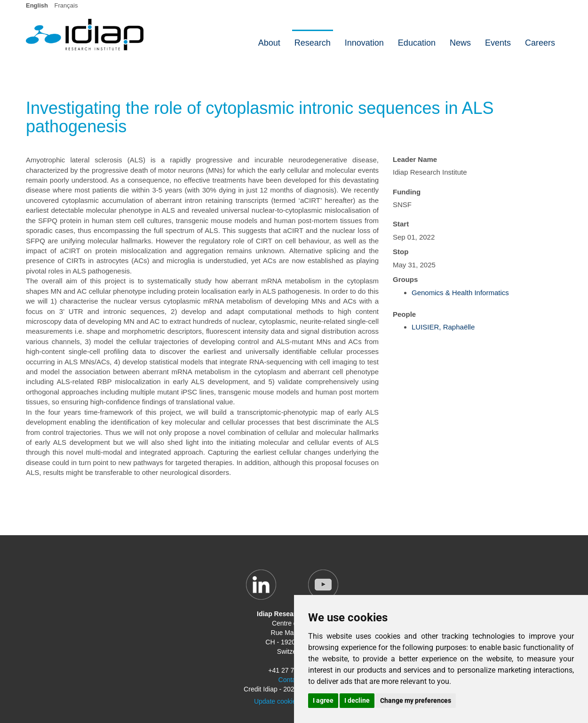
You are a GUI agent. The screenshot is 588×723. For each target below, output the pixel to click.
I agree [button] (323, 700)
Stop (401, 252)
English (37, 5)
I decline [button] (357, 700)
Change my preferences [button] (416, 700)
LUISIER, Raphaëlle (443, 327)
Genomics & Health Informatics (460, 293)
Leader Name (415, 159)
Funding (407, 192)
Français (66, 5)
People (404, 314)
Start (401, 224)
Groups (405, 279)
